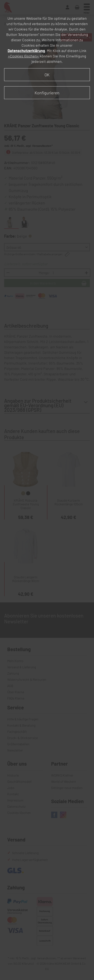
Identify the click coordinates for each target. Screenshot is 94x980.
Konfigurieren (47, 93)
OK (47, 75)
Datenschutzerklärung (26, 51)
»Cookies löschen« (23, 56)
